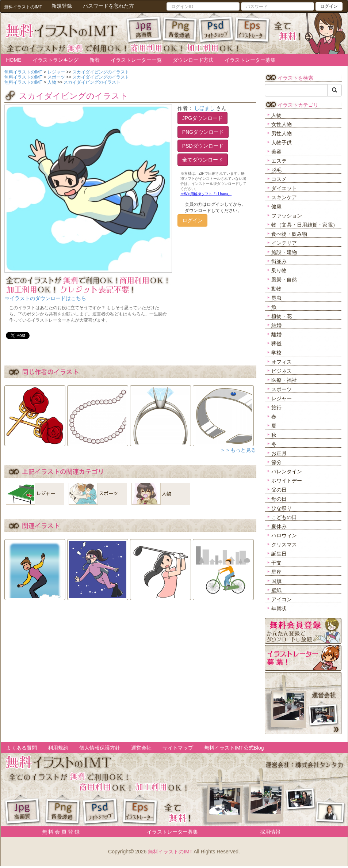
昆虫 (276, 298)
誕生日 (279, 554)
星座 (276, 572)
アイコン (282, 599)
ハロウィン (284, 535)
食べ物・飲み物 (289, 234)
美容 (276, 152)
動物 (276, 289)
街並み (279, 261)
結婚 (276, 325)
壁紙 (276, 590)
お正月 (279, 453)
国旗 (276, 581)
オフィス (282, 362)
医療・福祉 (284, 380)
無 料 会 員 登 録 (58, 832)
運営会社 (141, 748)
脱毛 (276, 170)
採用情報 (270, 832)
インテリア (284, 243)
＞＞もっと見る (238, 450)
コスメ (279, 179)
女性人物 (282, 124)
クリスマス (284, 545)
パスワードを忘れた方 (108, 6)
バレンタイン (287, 471)
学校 (276, 353)
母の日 (279, 499)
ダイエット (284, 188)
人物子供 (282, 143)
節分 (276, 462)
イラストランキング (56, 60)
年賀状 (279, 609)
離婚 (276, 334)
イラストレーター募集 (250, 60)
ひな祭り (282, 508)
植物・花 (282, 316)
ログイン (329, 6)
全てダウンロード (203, 160)
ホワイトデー (287, 481)
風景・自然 (284, 280)
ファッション (287, 216)
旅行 (276, 408)
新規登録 (62, 6)
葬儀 (276, 344)
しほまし (204, 108)
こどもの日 (284, 517)
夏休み (279, 526)
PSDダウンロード (203, 146)
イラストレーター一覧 (136, 60)
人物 (276, 115)
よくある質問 (22, 748)
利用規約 (58, 748)
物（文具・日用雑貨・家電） (305, 225)
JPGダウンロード (202, 118)
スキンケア (284, 197)
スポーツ (282, 389)
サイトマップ (178, 748)
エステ (279, 161)
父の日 (279, 490)
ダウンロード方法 (193, 60)
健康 (276, 206)
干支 (276, 563)
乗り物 (279, 270)
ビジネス (282, 371)
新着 (95, 60)
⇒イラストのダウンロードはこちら (45, 298)
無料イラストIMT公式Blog (234, 748)
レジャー (282, 398)
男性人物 (282, 133)
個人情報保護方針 (100, 748)
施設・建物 (284, 252)
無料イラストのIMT (170, 852)
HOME (14, 60)
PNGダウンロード (203, 132)
